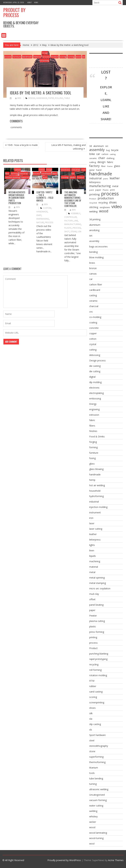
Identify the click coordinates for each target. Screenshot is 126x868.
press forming (97, 632)
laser (92, 523)
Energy (93, 404)
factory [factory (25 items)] (94, 166)
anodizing (94, 230)
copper (93, 333)
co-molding (95, 317)
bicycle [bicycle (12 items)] (115, 150)
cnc (91, 312)
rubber (93, 686)
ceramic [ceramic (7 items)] (93, 158)
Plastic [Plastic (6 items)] (106, 190)
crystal (93, 344)
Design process (97, 360)
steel (55, 173)
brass (92, 263)
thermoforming (97, 762)
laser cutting (96, 529)
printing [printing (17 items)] (94, 194)
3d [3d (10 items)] (91, 146)
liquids (93, 556)
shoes (92, 708)
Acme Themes (116, 860)
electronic (66, 170)
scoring (63, 57)
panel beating (96, 605)
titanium (94, 768)
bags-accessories (98, 246)
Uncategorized (97, 795)
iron (91, 518)
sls (91, 730)
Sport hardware (97, 735)
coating (93, 322)
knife (39, 215)
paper (51, 98)
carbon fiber (96, 284)
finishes (93, 431)
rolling (59, 98)
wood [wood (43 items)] (104, 211)
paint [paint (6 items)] (92, 190)
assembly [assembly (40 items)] (97, 150)
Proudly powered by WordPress (64, 860)
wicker (93, 822)
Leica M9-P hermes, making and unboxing (68, 147)
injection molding (73, 173)
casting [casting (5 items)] (113, 154)
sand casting (96, 692)
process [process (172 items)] (110, 194)
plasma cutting (97, 621)
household (95, 491)
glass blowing (96, 469)
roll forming (95, 670)
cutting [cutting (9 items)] (93, 162)
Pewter (93, 616)
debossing (95, 355)
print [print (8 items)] (112, 190)
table (67, 98)
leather (93, 534)
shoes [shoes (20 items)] (113, 202)
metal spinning (97, 578)
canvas (93, 274)
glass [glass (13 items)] (117, 166)
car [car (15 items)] (98, 154)
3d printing (95, 219)
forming (14, 173)
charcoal (94, 306)
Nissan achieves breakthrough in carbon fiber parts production (17, 198)
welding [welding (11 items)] (93, 211)
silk (91, 713)
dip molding (95, 382)
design (32, 98)
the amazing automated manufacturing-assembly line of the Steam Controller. (73, 199)
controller (71, 217)
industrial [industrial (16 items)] (95, 178)
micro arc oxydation (100, 588)
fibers (92, 426)
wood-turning (96, 838)
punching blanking (99, 654)
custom (47, 208)
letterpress (95, 540)
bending (93, 252)
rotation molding (98, 675)
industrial (24, 173)
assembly (76, 213)
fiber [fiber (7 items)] (103, 166)
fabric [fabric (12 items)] (110, 162)
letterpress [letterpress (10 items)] (95, 182)
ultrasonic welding (99, 789)
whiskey (93, 816)
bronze (93, 268)
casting (93, 295)
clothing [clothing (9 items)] (110, 158)
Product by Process (14, 13)
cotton (42, 170)
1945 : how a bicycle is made (23, 145)
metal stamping (98, 583)
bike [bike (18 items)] (92, 154)
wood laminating (98, 833)
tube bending (96, 778)
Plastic (68, 228)
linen (92, 550)
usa (79, 232)
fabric (92, 420)
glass (92, 464)
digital (92, 377)
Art (91, 236)
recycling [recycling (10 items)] (103, 203)
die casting (95, 366)
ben (18, 98)
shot (67, 232)
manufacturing (73, 224)
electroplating (96, 393)
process (46, 57)
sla (91, 719)
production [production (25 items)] (106, 198)
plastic (73, 177)
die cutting (95, 371)
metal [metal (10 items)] (115, 186)
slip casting (95, 724)
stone (92, 751)
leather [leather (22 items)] (115, 178)
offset (92, 599)
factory (69, 221)
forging (93, 442)
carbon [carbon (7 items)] (105, 154)
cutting (93, 350)
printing (93, 637)
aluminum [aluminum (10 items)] (99, 146)
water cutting (96, 806)
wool (92, 844)
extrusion (94, 415)
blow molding (96, 257)
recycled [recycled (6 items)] (93, 203)
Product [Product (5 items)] (93, 199)
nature (40, 222)
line (76, 221)
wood (78, 57)
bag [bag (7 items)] (108, 150)
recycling (94, 664)
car (91, 279)
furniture (17, 57)
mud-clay (94, 594)
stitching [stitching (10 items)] (94, 207)
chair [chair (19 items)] (102, 158)
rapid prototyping (98, 659)
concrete (94, 328)
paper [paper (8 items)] (98, 190)
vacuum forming (98, 800)
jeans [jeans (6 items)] (106, 179)
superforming (96, 757)
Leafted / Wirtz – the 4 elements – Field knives (45, 196)
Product (55, 57)
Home (36, 2)
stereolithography (99, 746)
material (37, 57)
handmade (27, 57)
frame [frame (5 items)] (110, 166)
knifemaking (43, 219)
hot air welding (97, 485)
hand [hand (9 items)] (99, 170)
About (30, 2)
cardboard (95, 290)
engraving (94, 409)
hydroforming (96, 496)
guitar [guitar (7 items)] (92, 170)
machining (95, 561)
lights (92, 545)
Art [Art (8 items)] (107, 146)
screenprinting (97, 702)
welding (93, 811)
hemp (92, 480)
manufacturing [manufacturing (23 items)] (100, 186)
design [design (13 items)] (101, 162)
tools (45, 177)
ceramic (93, 301)
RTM (92, 681)
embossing (95, 398)
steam (74, 232)
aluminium (95, 225)
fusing (92, 458)
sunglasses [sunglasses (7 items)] (105, 207)
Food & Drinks (97, 436)
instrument (95, 512)
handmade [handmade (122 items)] (101, 174)
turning (71, 57)
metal (92, 572)
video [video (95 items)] (117, 206)
